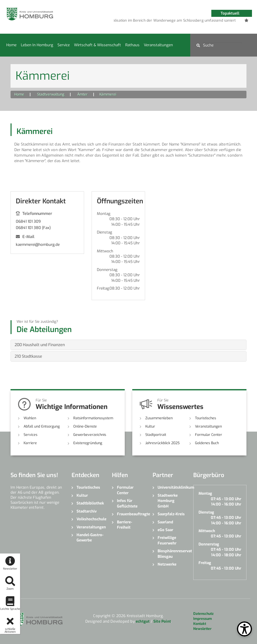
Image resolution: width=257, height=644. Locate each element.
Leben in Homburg (37, 45)
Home (11, 45)
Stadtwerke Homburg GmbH (168, 501)
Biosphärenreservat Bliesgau (172, 554)
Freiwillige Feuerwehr (167, 540)
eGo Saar (165, 530)
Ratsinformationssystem (93, 418)
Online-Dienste (85, 426)
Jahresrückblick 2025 (163, 443)
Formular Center (209, 435)
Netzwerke (167, 564)
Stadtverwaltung (51, 94)
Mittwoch (105, 251)
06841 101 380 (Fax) (33, 228)
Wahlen (30, 418)
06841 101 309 (28, 221)
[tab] (128, 345)
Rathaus (132, 45)
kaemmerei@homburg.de (38, 245)
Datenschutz (203, 614)
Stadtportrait (156, 435)
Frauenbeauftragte (131, 514)
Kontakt (200, 624)
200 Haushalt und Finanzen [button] (40, 345)
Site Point (162, 621)
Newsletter (202, 629)
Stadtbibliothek (90, 503)
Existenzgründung (88, 443)
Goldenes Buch (207, 443)
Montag (104, 214)
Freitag (103, 288)
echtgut (143, 621)
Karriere (30, 443)
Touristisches (206, 418)
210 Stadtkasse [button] (28, 356)
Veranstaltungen (158, 45)
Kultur (150, 426)
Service (64, 45)
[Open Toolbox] (244, 629)
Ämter (82, 94)
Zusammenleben (159, 418)
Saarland (165, 522)
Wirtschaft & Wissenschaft (98, 45)
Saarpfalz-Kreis (171, 514)
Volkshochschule (91, 519)
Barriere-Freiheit (124, 525)
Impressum (203, 619)
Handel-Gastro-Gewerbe (90, 538)
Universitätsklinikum (172, 487)
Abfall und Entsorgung (42, 426)
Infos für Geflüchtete (127, 503)
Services (30, 435)
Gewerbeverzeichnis (90, 435)
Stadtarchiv (87, 511)
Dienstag (105, 232)
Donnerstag (107, 270)
